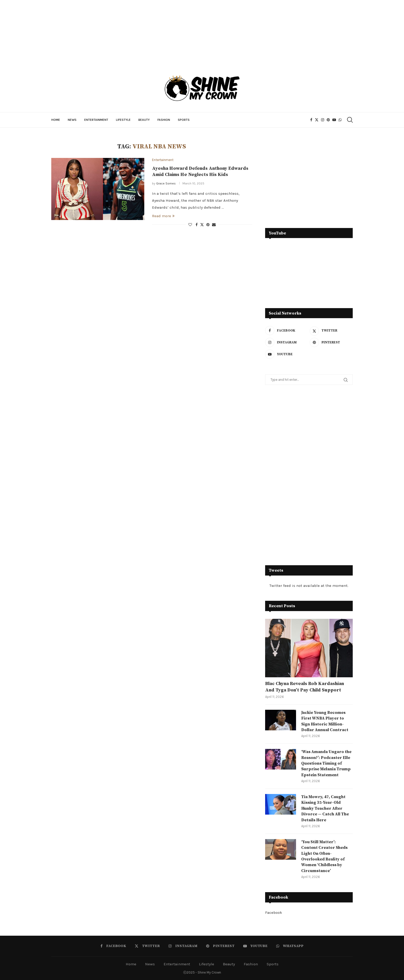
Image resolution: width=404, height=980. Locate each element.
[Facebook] (311, 120)
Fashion (164, 120)
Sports (184, 120)
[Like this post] (190, 225)
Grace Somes (166, 183)
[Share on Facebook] (197, 225)
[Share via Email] (214, 225)
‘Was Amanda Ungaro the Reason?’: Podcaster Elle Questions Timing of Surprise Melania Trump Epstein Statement (326, 763)
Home (56, 120)
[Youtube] (334, 120)
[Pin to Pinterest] (208, 225)
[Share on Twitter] (202, 225)
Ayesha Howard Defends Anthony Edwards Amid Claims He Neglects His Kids (200, 171)
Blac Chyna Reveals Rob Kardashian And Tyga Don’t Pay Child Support (305, 687)
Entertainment (96, 120)
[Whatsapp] (340, 120)
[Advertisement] (309, 179)
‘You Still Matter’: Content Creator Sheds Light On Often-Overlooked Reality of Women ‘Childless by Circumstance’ (324, 856)
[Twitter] (317, 120)
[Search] (350, 120)
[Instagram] (323, 120)
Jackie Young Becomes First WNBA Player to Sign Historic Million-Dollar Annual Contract (325, 721)
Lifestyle (123, 120)
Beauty (144, 120)
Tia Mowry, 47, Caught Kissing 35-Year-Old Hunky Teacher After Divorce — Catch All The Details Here (325, 808)
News (72, 120)
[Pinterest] (328, 120)
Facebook (274, 913)
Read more (163, 216)
